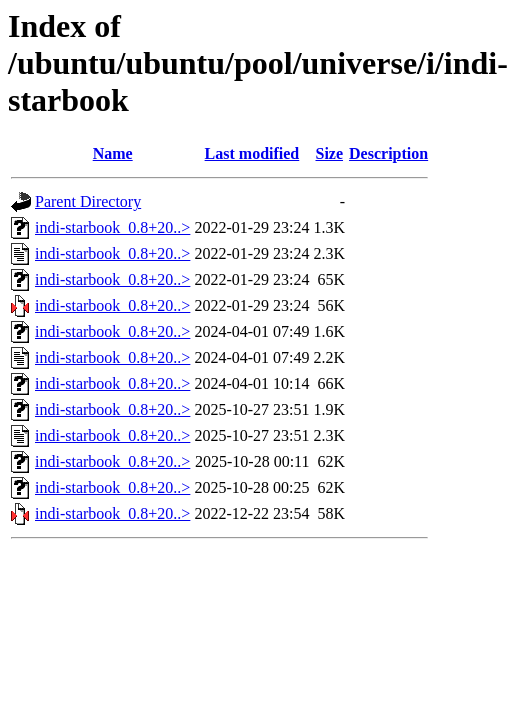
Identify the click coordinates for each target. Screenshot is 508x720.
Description (388, 153)
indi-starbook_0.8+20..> (112, 227)
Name (113, 153)
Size (329, 153)
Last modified (252, 153)
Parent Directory (88, 201)
